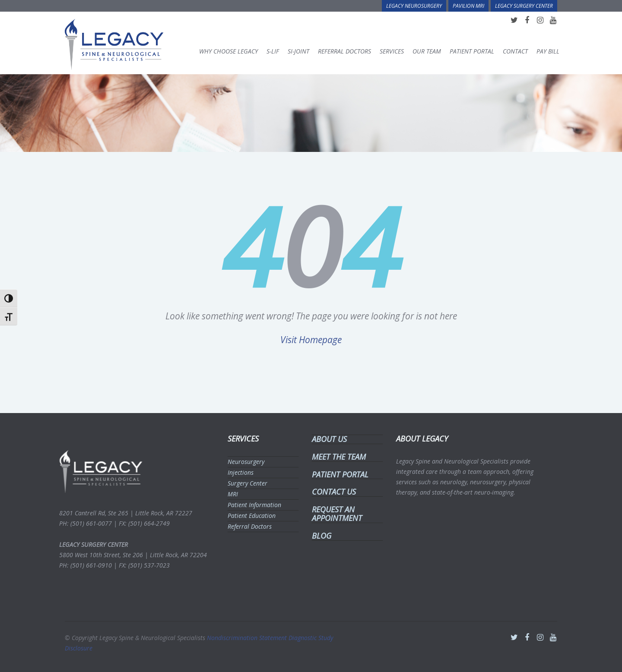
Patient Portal (472, 51)
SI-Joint (298, 51)
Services (392, 51)
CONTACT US (331, 492)
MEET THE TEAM (336, 457)
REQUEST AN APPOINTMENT (334, 514)
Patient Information (252, 505)
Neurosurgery (243, 462)
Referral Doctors (344, 51)
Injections (238, 472)
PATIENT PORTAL (338, 474)
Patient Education (249, 516)
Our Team (427, 51)
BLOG (319, 536)
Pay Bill (548, 51)
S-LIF (273, 51)
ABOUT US (327, 439)
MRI (230, 494)
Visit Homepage (311, 340)
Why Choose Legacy (228, 51)
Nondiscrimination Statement (248, 635)
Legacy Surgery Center (524, 6)
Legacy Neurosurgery (414, 6)
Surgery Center (245, 483)
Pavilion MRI (468, 6)
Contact (515, 51)
